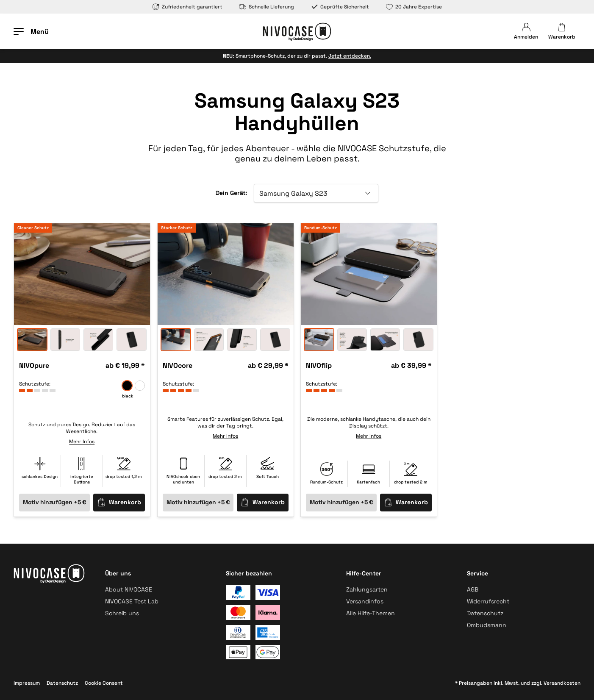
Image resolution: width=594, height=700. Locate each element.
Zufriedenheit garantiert (187, 7)
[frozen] (140, 386)
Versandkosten (562, 683)
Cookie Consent (104, 683)
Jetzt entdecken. (350, 56)
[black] (127, 386)
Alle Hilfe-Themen (371, 613)
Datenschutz (485, 613)
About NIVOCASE (129, 589)
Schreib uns (122, 613)
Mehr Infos (82, 442)
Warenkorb (119, 502)
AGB (473, 589)
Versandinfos (365, 601)
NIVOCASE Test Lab (132, 601)
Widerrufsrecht (488, 601)
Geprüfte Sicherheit (340, 7)
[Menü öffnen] (31, 31)
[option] (82, 274)
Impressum (27, 683)
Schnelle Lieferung (267, 7)
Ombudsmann (487, 625)
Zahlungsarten (367, 589)
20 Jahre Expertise (414, 7)
